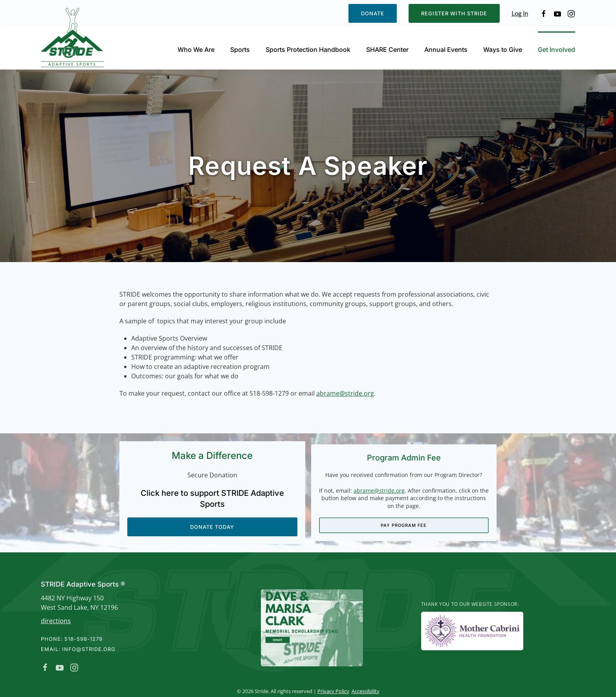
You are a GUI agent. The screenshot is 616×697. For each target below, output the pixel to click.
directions (55, 621)
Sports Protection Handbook (308, 50)
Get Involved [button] (556, 50)
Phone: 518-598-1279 (71, 639)
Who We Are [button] (196, 50)
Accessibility (364, 691)
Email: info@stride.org (77, 649)
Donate (373, 13)
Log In (520, 13)
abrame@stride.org (345, 393)
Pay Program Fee (404, 525)
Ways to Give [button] (503, 50)
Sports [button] (240, 50)
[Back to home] (73, 38)
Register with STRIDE (454, 13)
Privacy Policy (332, 691)
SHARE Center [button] (387, 50)
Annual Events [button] (446, 50)
